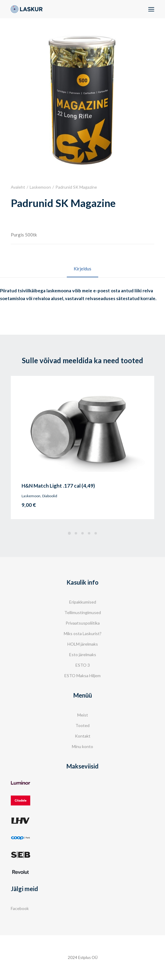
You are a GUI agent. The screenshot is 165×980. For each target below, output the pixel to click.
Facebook (20, 908)
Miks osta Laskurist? (83, 633)
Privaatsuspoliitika (83, 623)
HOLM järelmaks (83, 644)
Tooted (82, 725)
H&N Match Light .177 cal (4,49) (58, 486)
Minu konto (82, 746)
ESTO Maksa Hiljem (82, 676)
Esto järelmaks (83, 654)
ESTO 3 (83, 665)
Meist (83, 715)
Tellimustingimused (83, 612)
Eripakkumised (83, 602)
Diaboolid (50, 496)
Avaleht (18, 187)
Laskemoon (40, 187)
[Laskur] (27, 9)
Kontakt (83, 736)
